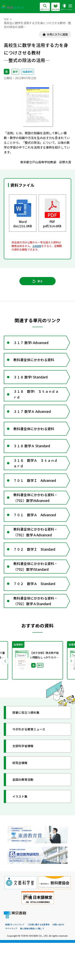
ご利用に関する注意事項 (41, 962)
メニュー (70, 7)
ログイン (62, 7)
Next (70, 696)
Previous (5, 696)
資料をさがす (41, 7)
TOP (7, 19)
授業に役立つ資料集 (29, 749)
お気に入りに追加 (55, 35)
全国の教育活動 (25, 816)
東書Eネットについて (16, 962)
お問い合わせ (63, 962)
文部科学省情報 (25, 783)
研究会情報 (22, 799)
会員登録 (38, 247)
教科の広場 (53, 7)
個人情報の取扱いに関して (35, 966)
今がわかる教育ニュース (32, 766)
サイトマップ (12, 966)
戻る (37, 284)
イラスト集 (22, 833)
